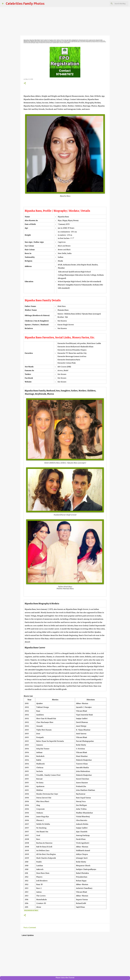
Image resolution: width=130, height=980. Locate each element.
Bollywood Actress (31, 910)
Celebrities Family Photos (25, 3)
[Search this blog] (118, 4)
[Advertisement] (65, 21)
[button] (25, 83)
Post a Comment (30, 928)
